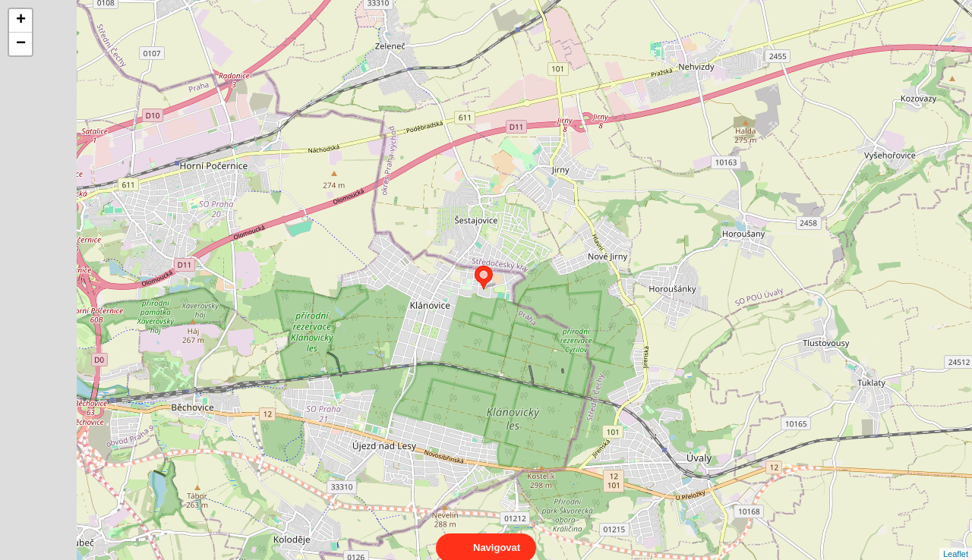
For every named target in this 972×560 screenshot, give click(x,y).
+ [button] (21, 20)
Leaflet (956, 540)
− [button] (21, 44)
